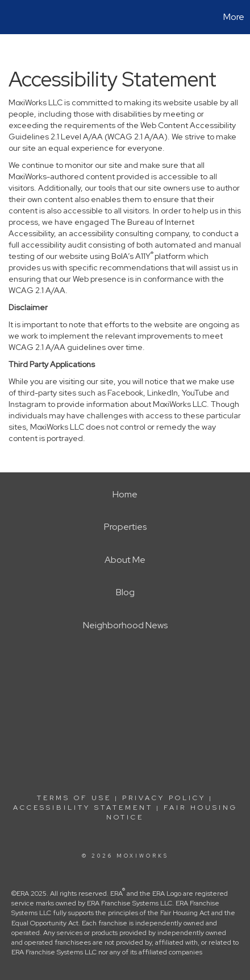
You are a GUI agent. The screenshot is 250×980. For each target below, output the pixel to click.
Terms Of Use (74, 798)
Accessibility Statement (83, 808)
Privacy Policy (164, 798)
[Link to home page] (10, 17)
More (234, 17)
